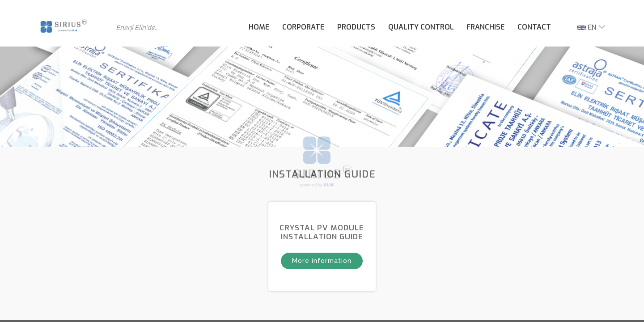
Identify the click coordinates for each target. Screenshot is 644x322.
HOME (259, 27)
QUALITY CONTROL (421, 27)
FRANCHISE (485, 27)
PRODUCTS (356, 27)
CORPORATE (303, 27)
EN (587, 28)
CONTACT (534, 27)
